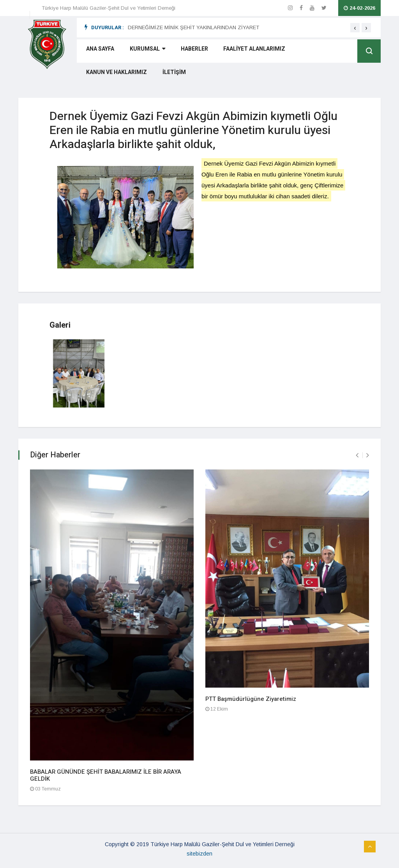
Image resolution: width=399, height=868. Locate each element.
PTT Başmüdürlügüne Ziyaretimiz (251, 699)
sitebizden (199, 854)
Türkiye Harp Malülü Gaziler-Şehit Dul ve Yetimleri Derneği (109, 8)
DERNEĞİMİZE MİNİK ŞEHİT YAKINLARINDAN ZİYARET (193, 27)
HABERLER (185, 52)
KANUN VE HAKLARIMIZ (316, 52)
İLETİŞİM (95, 75)
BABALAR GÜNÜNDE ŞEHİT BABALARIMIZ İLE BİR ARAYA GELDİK (106, 775)
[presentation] (355, 28)
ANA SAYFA (97, 52)
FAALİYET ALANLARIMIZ (242, 52)
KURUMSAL (141, 52)
